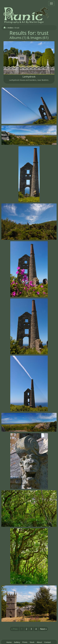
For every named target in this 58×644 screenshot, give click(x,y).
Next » (43, 629)
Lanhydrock (29, 77)
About (39, 642)
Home (9, 642)
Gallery (17, 642)
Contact (48, 642)
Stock (32, 642)
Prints (25, 642)
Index (10, 28)
